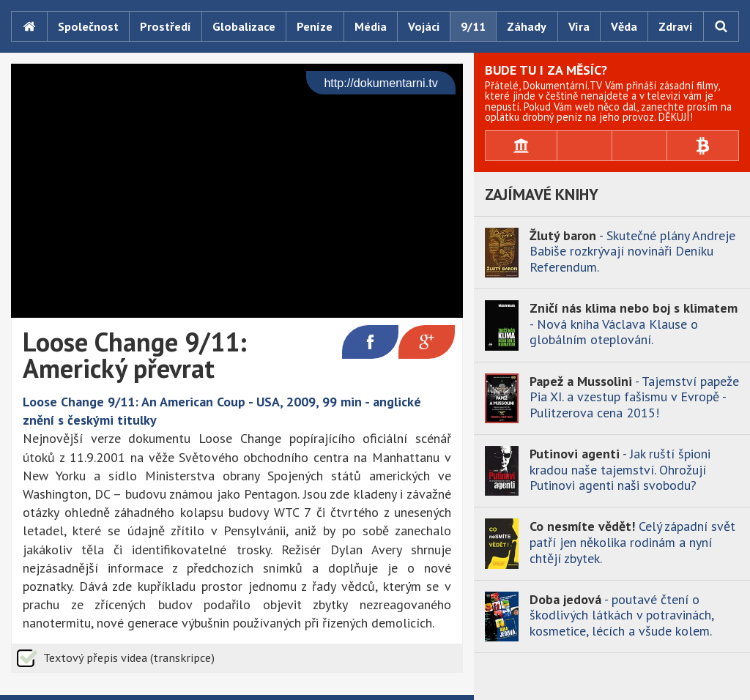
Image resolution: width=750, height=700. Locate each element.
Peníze (315, 26)
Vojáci (424, 26)
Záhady (527, 26)
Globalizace (244, 26)
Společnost (88, 26)
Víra (579, 26)
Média (371, 26)
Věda (624, 26)
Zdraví (676, 26)
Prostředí (166, 26)
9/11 (473, 26)
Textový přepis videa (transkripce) (129, 658)
